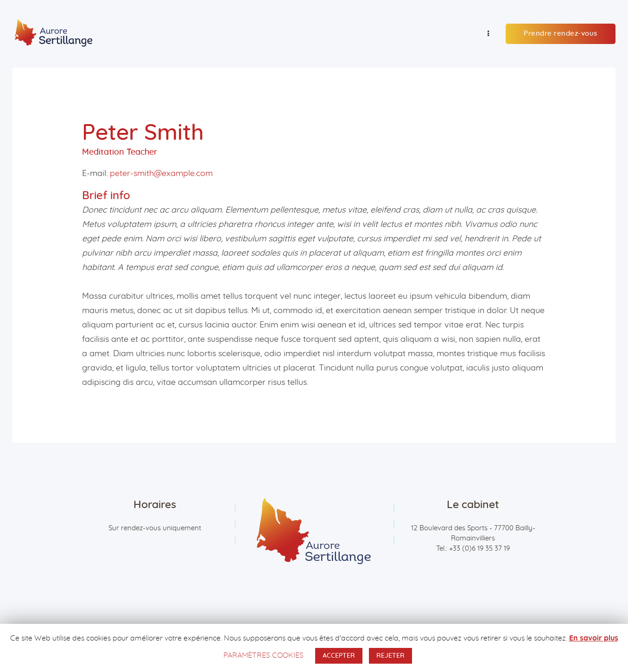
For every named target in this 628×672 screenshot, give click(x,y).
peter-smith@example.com (161, 174)
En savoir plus (594, 638)
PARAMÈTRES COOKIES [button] (263, 655)
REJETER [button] (390, 656)
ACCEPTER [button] (339, 656)
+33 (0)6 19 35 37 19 (479, 549)
